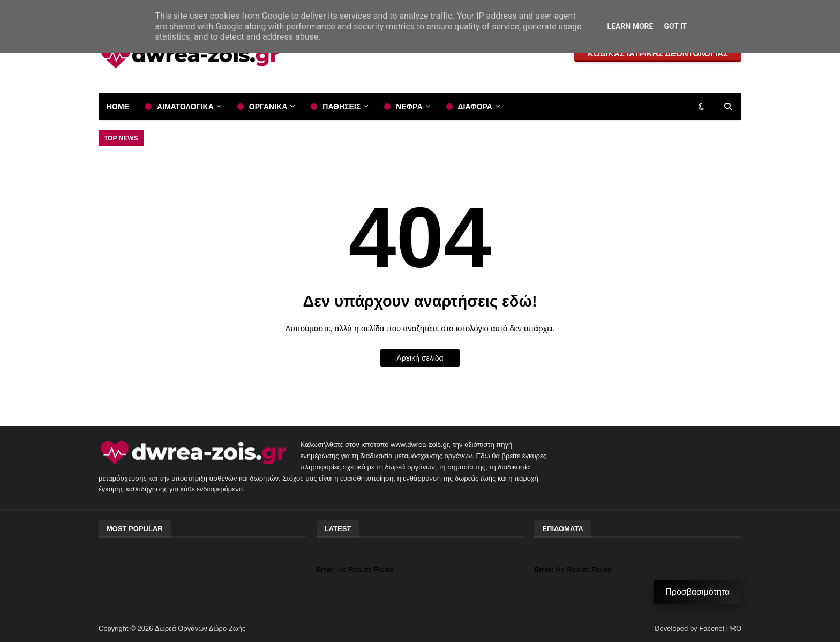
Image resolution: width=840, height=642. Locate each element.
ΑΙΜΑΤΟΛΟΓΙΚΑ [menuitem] (185, 107)
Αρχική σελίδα (420, 358)
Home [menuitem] (118, 107)
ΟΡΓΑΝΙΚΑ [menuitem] (268, 107)
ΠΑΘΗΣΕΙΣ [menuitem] (342, 107)
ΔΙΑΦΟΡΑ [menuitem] (475, 107)
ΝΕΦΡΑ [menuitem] (409, 107)
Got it (675, 26)
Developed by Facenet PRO (698, 628)
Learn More (630, 26)
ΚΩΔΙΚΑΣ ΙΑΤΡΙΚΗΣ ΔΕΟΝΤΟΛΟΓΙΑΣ (658, 53)
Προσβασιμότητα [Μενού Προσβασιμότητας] (697, 592)
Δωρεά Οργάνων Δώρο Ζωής (200, 628)
